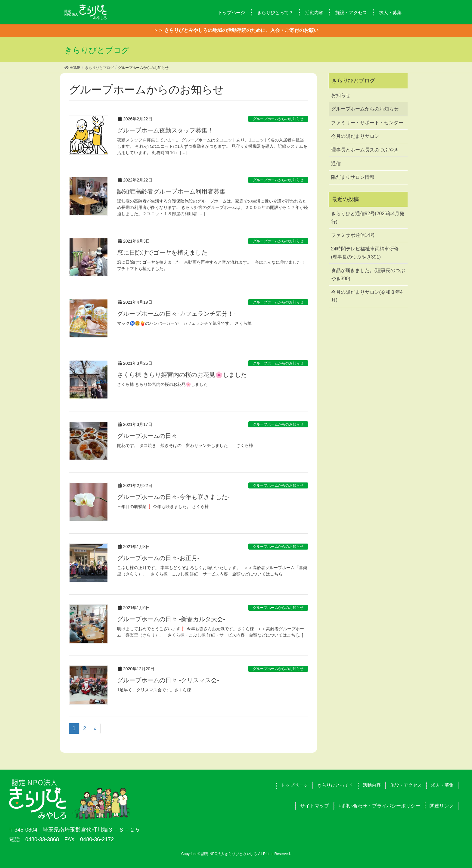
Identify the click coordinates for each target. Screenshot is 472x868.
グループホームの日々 (147, 436)
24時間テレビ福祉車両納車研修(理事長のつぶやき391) (365, 253)
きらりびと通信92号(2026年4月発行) (368, 217)
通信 (336, 164)
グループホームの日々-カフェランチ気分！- (176, 314)
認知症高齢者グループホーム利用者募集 (171, 191)
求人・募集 (442, 785)
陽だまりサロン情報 (353, 177)
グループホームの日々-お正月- (158, 558)
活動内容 (372, 785)
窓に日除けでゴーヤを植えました (162, 253)
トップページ (294, 785)
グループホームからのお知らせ (278, 119)
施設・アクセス (406, 785)
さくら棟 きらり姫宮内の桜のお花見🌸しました (182, 375)
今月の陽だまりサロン (355, 136)
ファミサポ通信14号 (353, 235)
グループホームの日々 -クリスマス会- (168, 680)
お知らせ (341, 95)
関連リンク (442, 806)
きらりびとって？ (335, 785)
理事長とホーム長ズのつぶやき (365, 150)
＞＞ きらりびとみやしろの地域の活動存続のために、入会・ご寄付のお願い (236, 30)
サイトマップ (315, 806)
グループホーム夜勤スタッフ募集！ (165, 130)
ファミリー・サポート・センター (367, 123)
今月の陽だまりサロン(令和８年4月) (367, 296)
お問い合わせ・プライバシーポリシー (379, 806)
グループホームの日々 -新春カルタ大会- (171, 619)
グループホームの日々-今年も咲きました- (173, 497)
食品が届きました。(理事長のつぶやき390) (368, 274)
